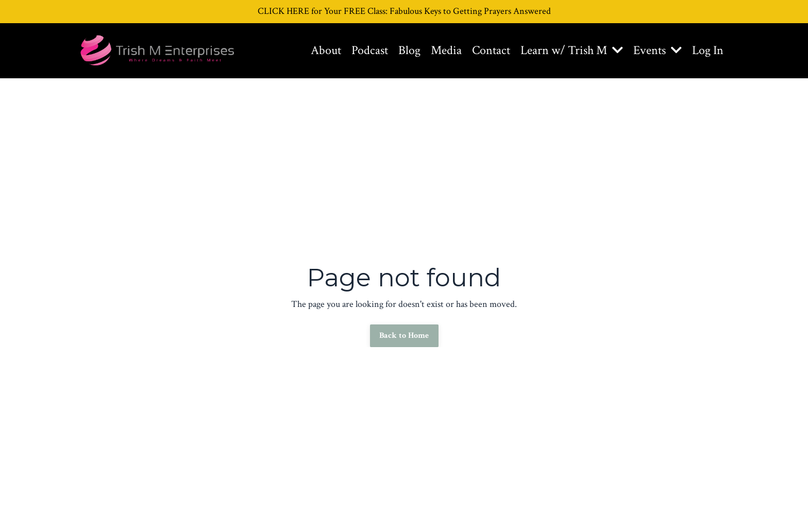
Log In (708, 50)
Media (446, 50)
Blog (409, 50)
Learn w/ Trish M (572, 50)
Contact (491, 50)
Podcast (370, 50)
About (326, 50)
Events (658, 50)
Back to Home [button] (404, 336)
